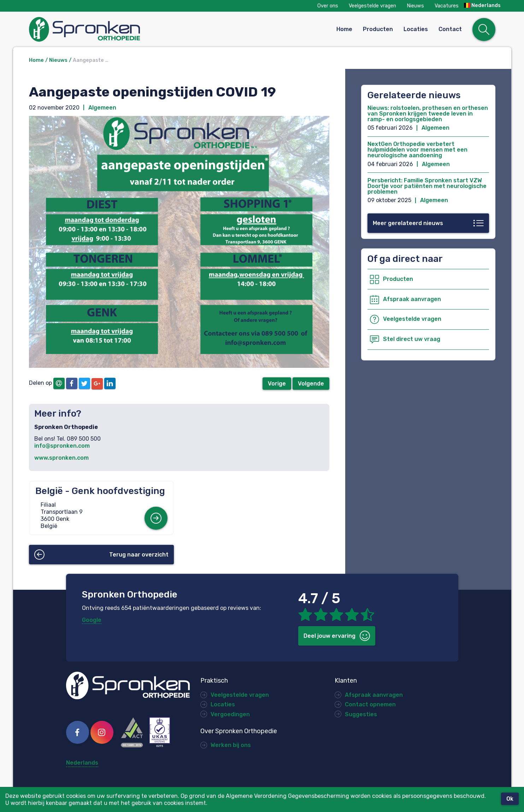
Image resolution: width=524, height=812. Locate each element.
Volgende (311, 384)
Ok (510, 799)
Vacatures (447, 6)
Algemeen (102, 108)
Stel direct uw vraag (412, 339)
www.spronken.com (61, 458)
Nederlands (482, 6)
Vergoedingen (230, 714)
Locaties (416, 29)
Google (92, 620)
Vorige (277, 384)
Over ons (328, 6)
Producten (378, 29)
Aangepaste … (91, 60)
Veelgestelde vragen (372, 6)
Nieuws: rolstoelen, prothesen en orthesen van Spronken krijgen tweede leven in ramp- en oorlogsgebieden (428, 114)
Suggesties (361, 714)
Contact (450, 29)
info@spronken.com (62, 446)
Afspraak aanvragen (412, 299)
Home (344, 29)
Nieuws (415, 6)
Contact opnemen (370, 704)
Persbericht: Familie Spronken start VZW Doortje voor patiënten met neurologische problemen (427, 186)
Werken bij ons (231, 745)
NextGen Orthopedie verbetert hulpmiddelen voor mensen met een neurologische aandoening (417, 150)
